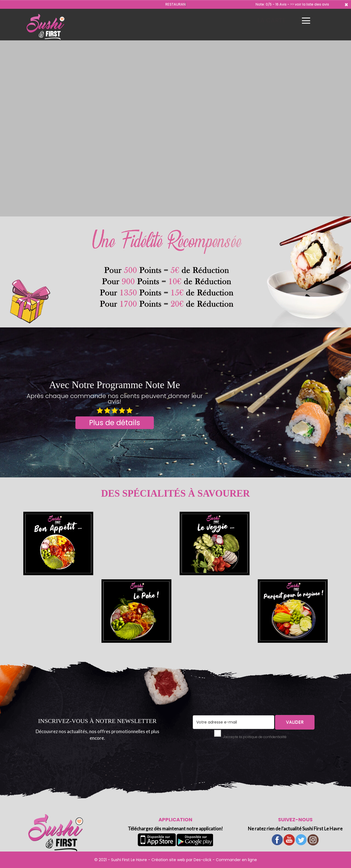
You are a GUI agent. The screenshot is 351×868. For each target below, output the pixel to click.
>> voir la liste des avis (310, 4)
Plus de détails (115, 423)
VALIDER (295, 722)
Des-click (203, 860)
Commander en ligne (236, 860)
